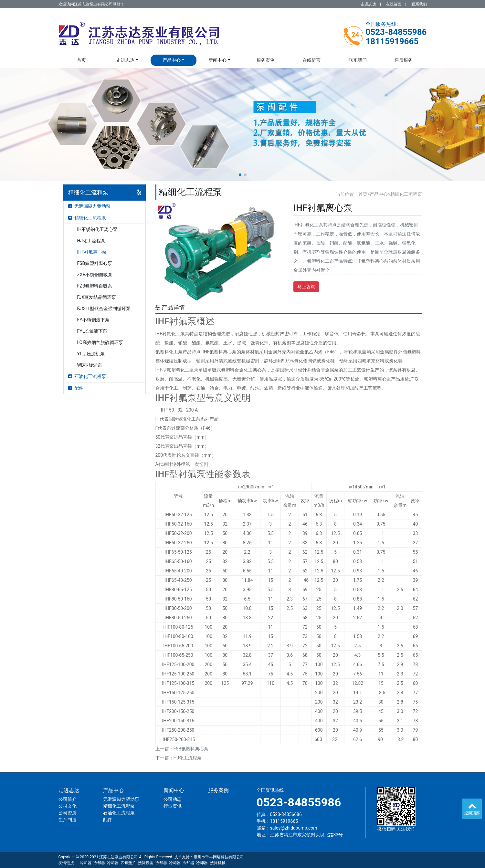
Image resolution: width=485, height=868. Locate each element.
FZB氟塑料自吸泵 (95, 286)
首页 (81, 60)
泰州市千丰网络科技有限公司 (219, 857)
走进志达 (368, 4)
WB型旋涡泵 (90, 365)
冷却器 (86, 863)
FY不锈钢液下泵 (93, 320)
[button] (240, 175)
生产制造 (68, 820)
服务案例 (266, 60)
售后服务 (404, 60)
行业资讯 (173, 806)
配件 (76, 388)
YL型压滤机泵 (91, 354)
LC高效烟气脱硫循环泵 (100, 342)
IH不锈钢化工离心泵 (98, 229)
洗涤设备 (146, 863)
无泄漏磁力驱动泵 (89, 206)
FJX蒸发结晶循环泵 (97, 297)
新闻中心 (217, 60)
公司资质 (68, 813)
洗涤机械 (218, 863)
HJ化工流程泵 (91, 241)
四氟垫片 (128, 863)
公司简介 (68, 799)
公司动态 (173, 799)
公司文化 (68, 806)
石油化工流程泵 (87, 376)
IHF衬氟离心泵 (92, 252)
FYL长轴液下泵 (92, 331)
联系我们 (419, 4)
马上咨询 (306, 287)
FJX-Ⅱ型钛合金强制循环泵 (104, 309)
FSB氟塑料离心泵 (95, 263)
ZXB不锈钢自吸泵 (95, 275)
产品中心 (172, 60)
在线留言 (394, 4)
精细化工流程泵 (87, 218)
